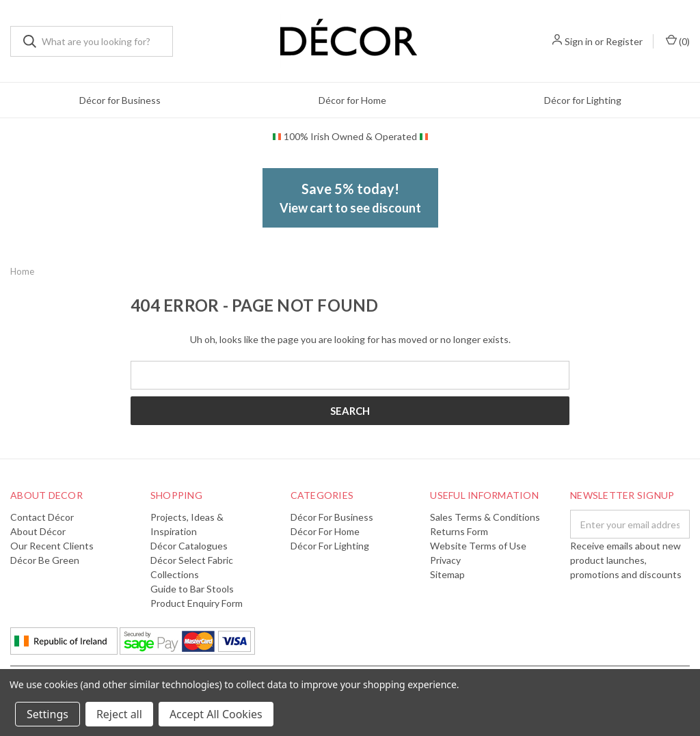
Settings (48, 714)
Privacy (445, 560)
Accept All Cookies (216, 714)
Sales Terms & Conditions (485, 517)
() (678, 41)
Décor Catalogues (189, 546)
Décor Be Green (45, 560)
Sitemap (447, 574)
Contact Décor (42, 517)
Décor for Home (352, 100)
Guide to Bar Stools (192, 589)
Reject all (119, 714)
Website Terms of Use (478, 546)
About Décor (38, 531)
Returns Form (459, 531)
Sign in (579, 41)
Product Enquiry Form (197, 603)
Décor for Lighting (583, 100)
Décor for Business (120, 100)
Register (624, 41)
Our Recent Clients (52, 546)
